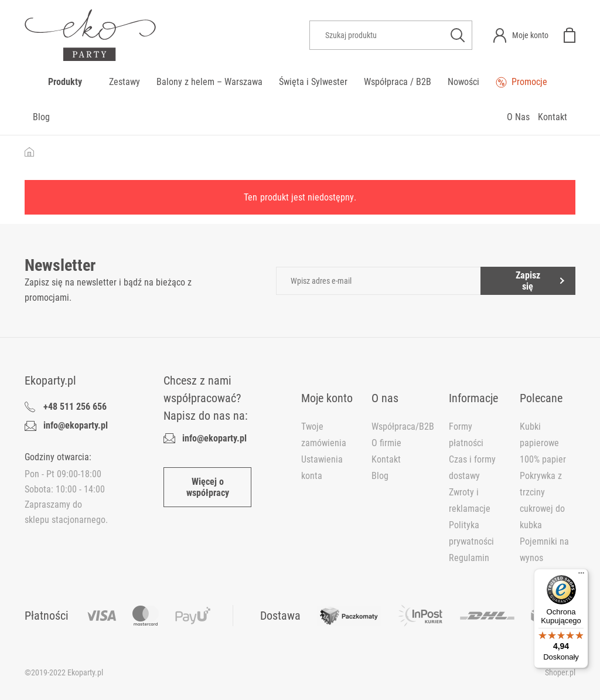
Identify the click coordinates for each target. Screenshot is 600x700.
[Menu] (581, 576)
